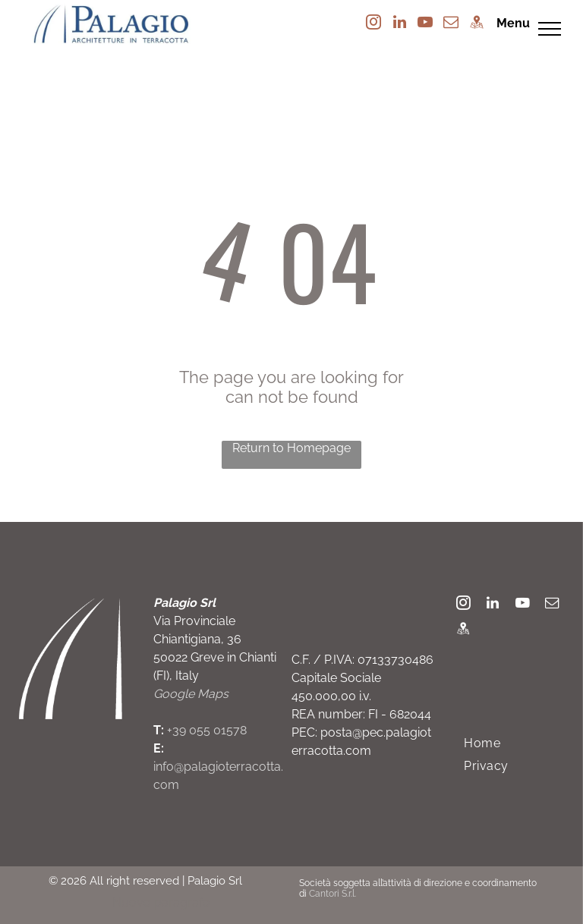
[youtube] (425, 24)
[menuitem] (482, 743)
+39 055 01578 (207, 730)
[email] (451, 24)
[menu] (550, 29)
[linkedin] (399, 24)
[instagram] (373, 24)
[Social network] (477, 24)
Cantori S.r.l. (332, 894)
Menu (513, 23)
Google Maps (191, 694)
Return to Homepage (291, 448)
